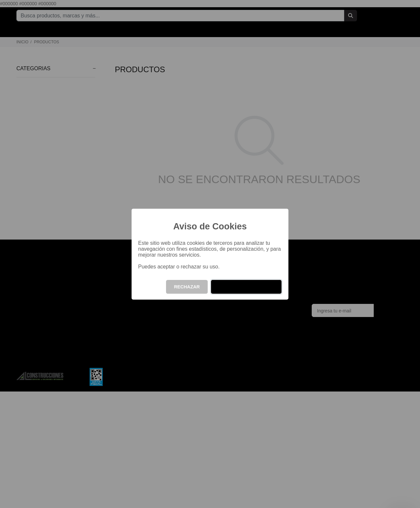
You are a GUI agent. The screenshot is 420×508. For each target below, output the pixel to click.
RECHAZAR (187, 287)
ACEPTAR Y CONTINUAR (246, 287)
